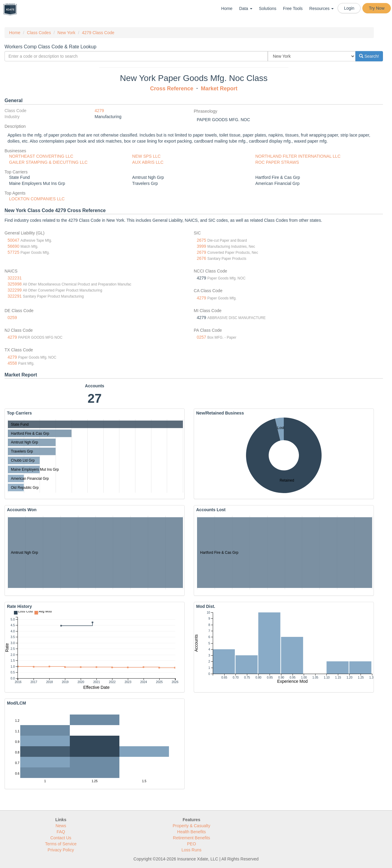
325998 (15, 284)
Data (246, 8)
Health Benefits (191, 832)
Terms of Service (61, 844)
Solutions (268, 8)
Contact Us (61, 838)
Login (349, 8)
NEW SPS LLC (146, 156)
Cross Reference (172, 89)
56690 (13, 246)
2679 (201, 252)
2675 (201, 240)
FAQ (61, 832)
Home (227, 8)
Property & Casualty (191, 826)
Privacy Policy (61, 850)
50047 (13, 240)
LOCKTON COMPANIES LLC (37, 199)
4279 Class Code (98, 33)
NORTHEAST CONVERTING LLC (41, 156)
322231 (15, 278)
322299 (15, 290)
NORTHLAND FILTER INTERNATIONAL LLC (298, 156)
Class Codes (39, 33)
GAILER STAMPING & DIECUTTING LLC (48, 162)
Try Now (377, 8)
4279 (99, 111)
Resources (321, 8)
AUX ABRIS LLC (148, 162)
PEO (192, 844)
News (61, 826)
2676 (201, 258)
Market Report (219, 89)
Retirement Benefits (191, 838)
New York (66, 33)
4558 (12, 363)
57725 (13, 252)
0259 (12, 318)
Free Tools (293, 8)
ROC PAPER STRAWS (277, 162)
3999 (201, 246)
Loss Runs (191, 850)
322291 (15, 296)
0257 (201, 337)
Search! (369, 56)
